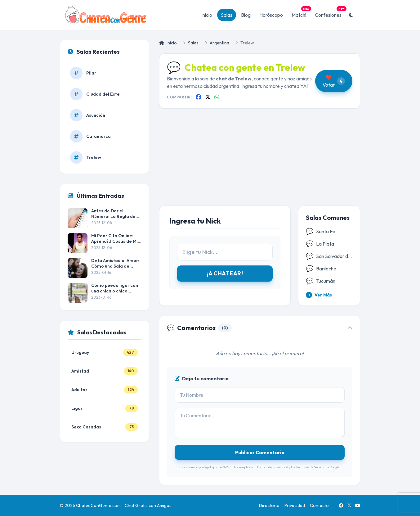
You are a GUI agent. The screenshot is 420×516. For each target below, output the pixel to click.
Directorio (269, 505)
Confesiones (330, 13)
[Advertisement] (260, 162)
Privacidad (295, 505)
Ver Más (319, 295)
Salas (227, 15)
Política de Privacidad (273, 467)
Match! (301, 13)
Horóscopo (271, 15)
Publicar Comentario (260, 452)
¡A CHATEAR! (225, 273)
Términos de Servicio (310, 467)
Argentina (219, 43)
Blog (246, 15)
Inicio (207, 15)
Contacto (319, 505)
